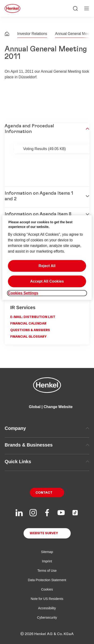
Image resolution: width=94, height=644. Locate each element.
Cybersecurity (47, 617)
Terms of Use (47, 571)
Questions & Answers (30, 330)
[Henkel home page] (7, 34)
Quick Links (47, 462)
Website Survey (44, 533)
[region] (47, 258)
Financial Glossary (28, 337)
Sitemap (47, 552)
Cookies (47, 589)
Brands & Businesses (47, 445)
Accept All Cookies (47, 281)
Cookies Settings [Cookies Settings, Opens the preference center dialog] (23, 293)
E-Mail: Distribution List (33, 317)
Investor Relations (32, 34)
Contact (44, 493)
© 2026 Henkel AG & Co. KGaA (47, 634)
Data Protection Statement (47, 580)
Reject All (47, 266)
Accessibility (47, 608)
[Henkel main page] (12, 8)
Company (47, 428)
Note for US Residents (47, 599)
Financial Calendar (28, 324)
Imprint (47, 561)
